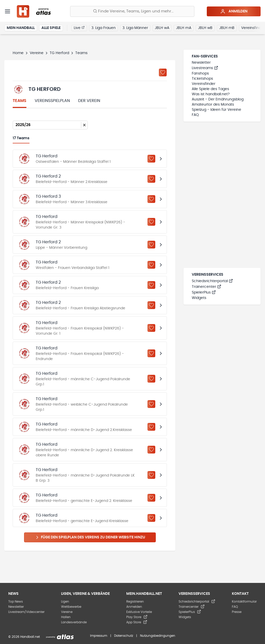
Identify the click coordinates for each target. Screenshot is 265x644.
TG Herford (59, 53)
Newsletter (201, 63)
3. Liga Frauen (104, 28)
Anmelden (234, 11)
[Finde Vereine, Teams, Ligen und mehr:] (132, 11)
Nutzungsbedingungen (158, 636)
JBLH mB (227, 28)
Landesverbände (74, 622)
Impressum (99, 636)
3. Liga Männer (135, 28)
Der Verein (89, 101)
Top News (16, 602)
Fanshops (200, 74)
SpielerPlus (204, 292)
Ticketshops (202, 79)
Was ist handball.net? (211, 94)
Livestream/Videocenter (26, 612)
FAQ (195, 115)
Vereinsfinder (204, 84)
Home (18, 53)
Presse (237, 612)
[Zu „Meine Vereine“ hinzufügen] (163, 72)
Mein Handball (21, 28)
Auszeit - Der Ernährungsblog (218, 99)
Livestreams (205, 68)
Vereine (37, 53)
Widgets (199, 298)
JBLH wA (162, 28)
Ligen (65, 602)
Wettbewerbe (71, 607)
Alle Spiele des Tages (210, 89)
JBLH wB (205, 28)
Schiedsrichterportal (212, 281)
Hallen (66, 617)
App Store (137, 622)
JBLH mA (184, 28)
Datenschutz (124, 636)
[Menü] (8, 11)
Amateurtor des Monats (213, 105)
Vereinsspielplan (52, 101)
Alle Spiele (51, 28)
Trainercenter (207, 287)
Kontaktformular (244, 602)
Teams (20, 101)
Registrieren (135, 602)
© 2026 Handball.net (24, 637)
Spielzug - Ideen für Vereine (216, 110)
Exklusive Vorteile (139, 612)
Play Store (137, 617)
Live (79, 28)
